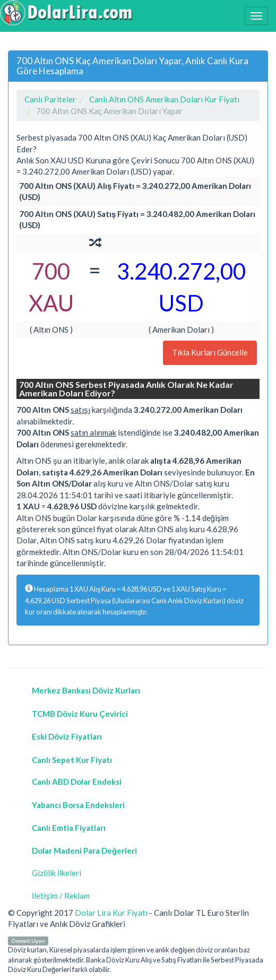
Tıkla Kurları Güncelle (210, 352)
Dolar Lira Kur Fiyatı (111, 913)
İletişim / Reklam (61, 896)
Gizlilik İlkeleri (57, 873)
